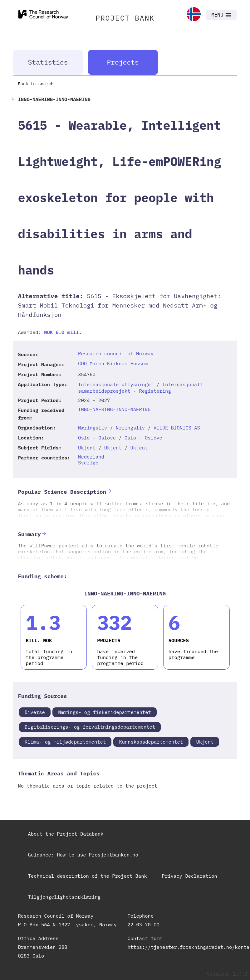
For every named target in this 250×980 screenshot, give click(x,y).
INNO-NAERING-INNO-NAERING (114, 409)
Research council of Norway (116, 353)
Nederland (91, 457)
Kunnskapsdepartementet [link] (151, 742)
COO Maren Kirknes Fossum (113, 363)
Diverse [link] (35, 712)
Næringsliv (93, 428)
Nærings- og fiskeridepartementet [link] (105, 712)
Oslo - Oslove (97, 438)
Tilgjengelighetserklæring (64, 897)
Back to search (36, 84)
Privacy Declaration (190, 876)
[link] (194, 15)
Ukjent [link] (205, 742)
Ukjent (87, 448)
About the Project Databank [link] (66, 834)
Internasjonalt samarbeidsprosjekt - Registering (140, 388)
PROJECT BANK (125, 18)
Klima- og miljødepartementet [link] (65, 742)
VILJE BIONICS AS (177, 428)
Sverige (88, 463)
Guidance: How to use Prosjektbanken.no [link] (83, 855)
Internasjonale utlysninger (116, 384)
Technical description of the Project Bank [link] (88, 876)
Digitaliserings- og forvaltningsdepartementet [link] (90, 727)
